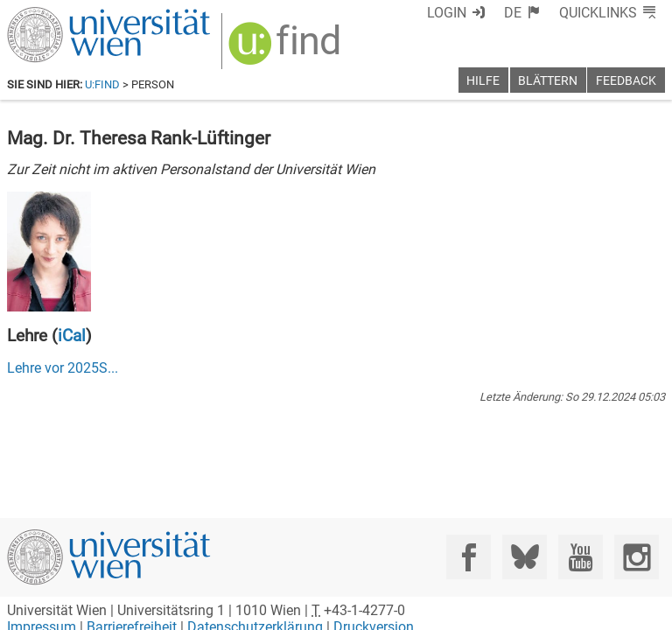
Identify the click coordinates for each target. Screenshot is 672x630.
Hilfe (483, 81)
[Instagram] (637, 557)
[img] (287, 49)
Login (447, 13)
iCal (72, 336)
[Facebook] (469, 557)
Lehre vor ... (63, 368)
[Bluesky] (525, 557)
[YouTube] (581, 557)
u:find (102, 84)
